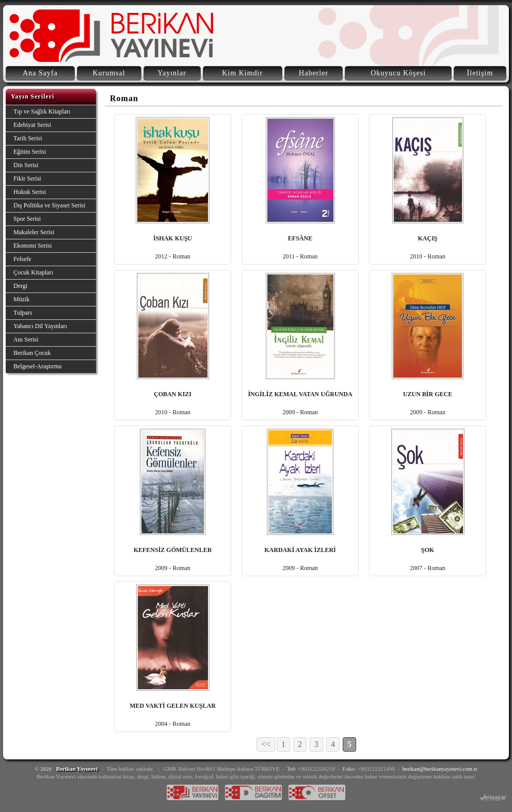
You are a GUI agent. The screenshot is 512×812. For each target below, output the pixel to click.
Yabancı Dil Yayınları (40, 326)
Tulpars (23, 313)
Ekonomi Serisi (33, 246)
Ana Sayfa (40, 73)
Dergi (20, 286)
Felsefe (22, 259)
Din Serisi (26, 165)
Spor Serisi (27, 219)
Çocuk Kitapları (33, 272)
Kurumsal (109, 73)
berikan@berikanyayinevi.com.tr (440, 769)
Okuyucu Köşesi (398, 73)
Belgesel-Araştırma (37, 366)
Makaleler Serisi (34, 232)
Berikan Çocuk (32, 353)
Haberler (314, 73)
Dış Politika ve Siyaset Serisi (49, 205)
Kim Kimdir (242, 73)
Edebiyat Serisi (32, 125)
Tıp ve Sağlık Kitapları (42, 111)
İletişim (480, 73)
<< (266, 744)
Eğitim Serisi (30, 152)
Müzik (21, 299)
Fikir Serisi (27, 178)
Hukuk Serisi (30, 192)
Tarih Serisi (28, 138)
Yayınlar (172, 73)
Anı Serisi (26, 339)
